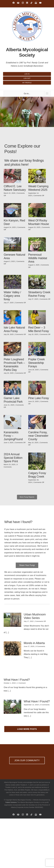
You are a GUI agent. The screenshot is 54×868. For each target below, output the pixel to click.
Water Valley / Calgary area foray (12, 296)
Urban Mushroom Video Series (35, 616)
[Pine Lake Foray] (37, 388)
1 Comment (21, 683)
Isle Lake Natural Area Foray (14, 329)
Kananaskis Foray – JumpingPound (13, 436)
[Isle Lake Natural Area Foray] (12, 317)
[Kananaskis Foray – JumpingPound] (12, 422)
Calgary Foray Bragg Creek (37, 475)
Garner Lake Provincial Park (13, 400)
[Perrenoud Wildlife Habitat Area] (37, 244)
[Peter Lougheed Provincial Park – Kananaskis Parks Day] (12, 349)
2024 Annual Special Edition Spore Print (13, 458)
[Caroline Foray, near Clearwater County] (37, 422)
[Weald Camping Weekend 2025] (37, 176)
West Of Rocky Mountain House (39, 222)
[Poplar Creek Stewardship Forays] (37, 349)
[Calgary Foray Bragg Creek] (37, 461)
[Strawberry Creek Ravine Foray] (37, 282)
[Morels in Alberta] (12, 648)
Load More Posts (27, 729)
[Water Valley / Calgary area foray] (12, 282)
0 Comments (40, 646)
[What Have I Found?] (12, 707)
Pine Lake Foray (39, 398)
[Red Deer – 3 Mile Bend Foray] (37, 317)
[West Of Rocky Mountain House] (37, 210)
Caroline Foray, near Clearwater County (38, 436)
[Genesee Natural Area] (12, 244)
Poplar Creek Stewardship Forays (37, 363)
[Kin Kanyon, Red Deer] (12, 210)
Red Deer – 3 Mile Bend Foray (39, 329)
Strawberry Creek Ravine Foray (39, 294)
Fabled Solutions (11, 802)
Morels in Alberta (34, 643)
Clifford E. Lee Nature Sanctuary (15, 188)
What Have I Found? (17, 680)
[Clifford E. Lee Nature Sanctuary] (12, 176)
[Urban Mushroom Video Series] (12, 620)
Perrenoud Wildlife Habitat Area (38, 258)
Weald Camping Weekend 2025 (38, 188)
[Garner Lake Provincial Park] (12, 388)
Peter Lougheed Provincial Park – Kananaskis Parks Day (14, 364)
